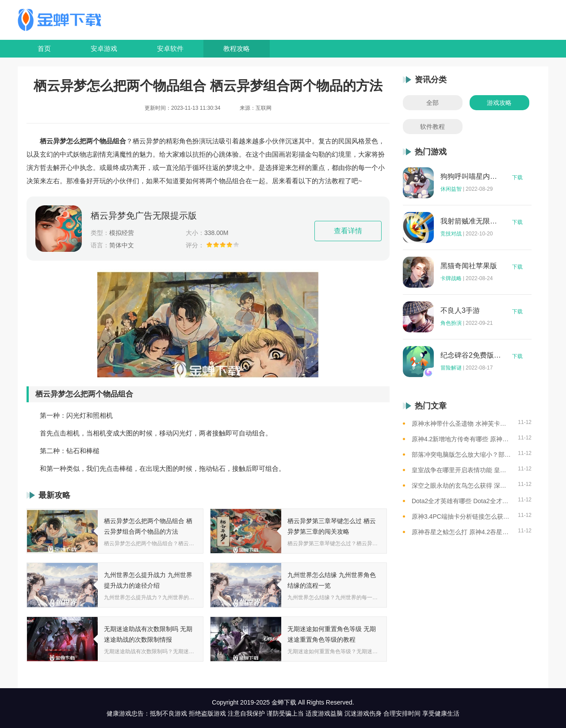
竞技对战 (451, 234)
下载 (517, 177)
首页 (44, 48)
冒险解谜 (451, 368)
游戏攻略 (499, 103)
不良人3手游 (460, 311)
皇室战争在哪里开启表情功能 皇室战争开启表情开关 (461, 470)
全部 (432, 103)
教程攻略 (237, 48)
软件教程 (432, 127)
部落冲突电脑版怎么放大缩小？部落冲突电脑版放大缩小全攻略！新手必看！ (461, 455)
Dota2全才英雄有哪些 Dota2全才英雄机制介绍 (461, 501)
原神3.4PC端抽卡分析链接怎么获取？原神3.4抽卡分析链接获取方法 (461, 516)
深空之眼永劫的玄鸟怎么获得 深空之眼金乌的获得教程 (461, 485)
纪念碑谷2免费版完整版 (471, 355)
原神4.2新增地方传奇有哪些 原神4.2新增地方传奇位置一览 (461, 439)
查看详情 (348, 231)
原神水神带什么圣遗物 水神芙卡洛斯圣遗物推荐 (461, 424)
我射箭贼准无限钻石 (471, 221)
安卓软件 (170, 48)
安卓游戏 (104, 48)
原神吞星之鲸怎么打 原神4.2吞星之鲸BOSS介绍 (461, 532)
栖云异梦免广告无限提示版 (144, 216)
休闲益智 (451, 189)
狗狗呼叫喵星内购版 (471, 177)
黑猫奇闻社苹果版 (469, 266)
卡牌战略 (451, 278)
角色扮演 (451, 323)
